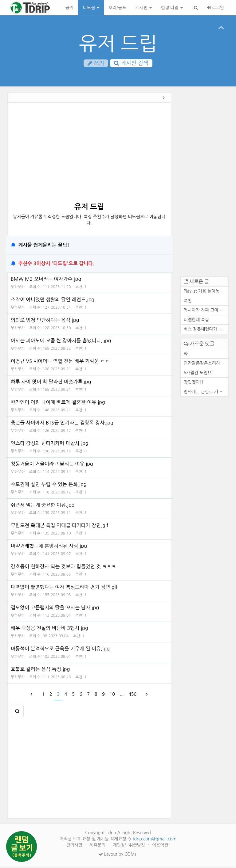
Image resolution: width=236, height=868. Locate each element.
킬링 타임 (172, 8)
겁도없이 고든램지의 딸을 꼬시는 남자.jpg (55, 609)
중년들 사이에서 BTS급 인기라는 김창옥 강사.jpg (62, 424)
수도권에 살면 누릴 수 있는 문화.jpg (49, 486)
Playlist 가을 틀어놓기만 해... (206, 293)
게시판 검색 (131, 63)
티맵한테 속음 (197, 322)
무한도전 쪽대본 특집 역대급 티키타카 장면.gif (59, 527)
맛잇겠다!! (194, 384)
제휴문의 (98, 847)
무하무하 (18, 288)
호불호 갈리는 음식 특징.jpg (40, 671)
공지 (69, 8)
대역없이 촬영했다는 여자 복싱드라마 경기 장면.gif (64, 588)
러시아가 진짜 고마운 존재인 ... (206, 312)
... (122, 696)
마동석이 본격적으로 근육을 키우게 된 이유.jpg (60, 650)
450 (133, 696)
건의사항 (75, 847)
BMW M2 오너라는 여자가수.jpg (46, 280)
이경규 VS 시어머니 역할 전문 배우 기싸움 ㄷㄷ (60, 363)
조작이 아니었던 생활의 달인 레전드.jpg (53, 301)
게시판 (144, 8)
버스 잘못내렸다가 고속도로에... (206, 331)
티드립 (91, 8)
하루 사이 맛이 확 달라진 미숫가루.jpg (51, 383)
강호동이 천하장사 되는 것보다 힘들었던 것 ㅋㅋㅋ (63, 568)
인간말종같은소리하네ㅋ (206, 365)
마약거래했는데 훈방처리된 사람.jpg (49, 547)
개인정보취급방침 (130, 847)
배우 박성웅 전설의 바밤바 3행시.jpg (49, 630)
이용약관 (160, 847)
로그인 (216, 8)
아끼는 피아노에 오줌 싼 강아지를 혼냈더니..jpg (61, 342)
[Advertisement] (89, 156)
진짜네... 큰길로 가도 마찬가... (206, 393)
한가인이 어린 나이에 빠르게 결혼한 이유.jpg (58, 404)
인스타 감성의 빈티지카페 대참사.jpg (50, 445)
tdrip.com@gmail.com (154, 840)
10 (112, 696)
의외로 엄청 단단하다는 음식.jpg (45, 322)
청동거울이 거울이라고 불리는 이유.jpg (52, 465)
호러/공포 (117, 8)
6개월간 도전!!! (199, 374)
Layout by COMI (117, 856)
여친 (188, 303)
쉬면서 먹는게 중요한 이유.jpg (43, 506)
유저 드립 (118, 44)
